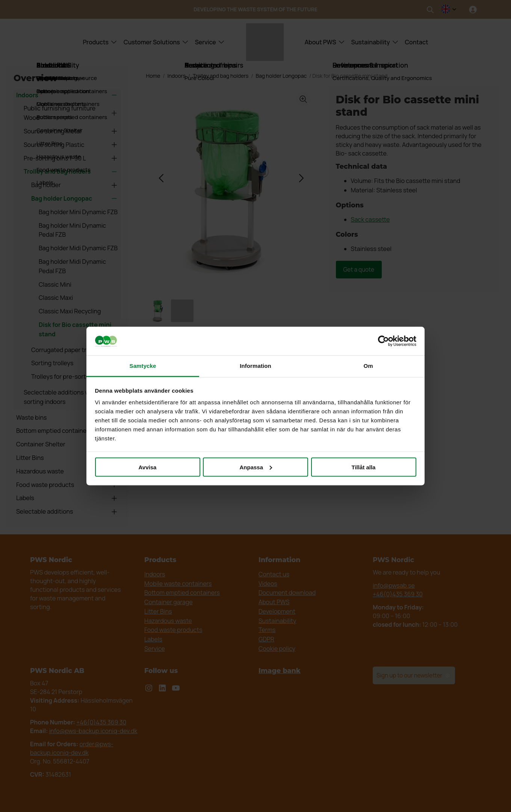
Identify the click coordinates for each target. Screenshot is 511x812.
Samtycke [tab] (143, 366)
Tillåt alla (364, 467)
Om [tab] (368, 366)
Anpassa (256, 467)
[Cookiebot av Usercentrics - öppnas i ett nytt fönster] (383, 341)
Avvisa (148, 467)
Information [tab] (255, 366)
